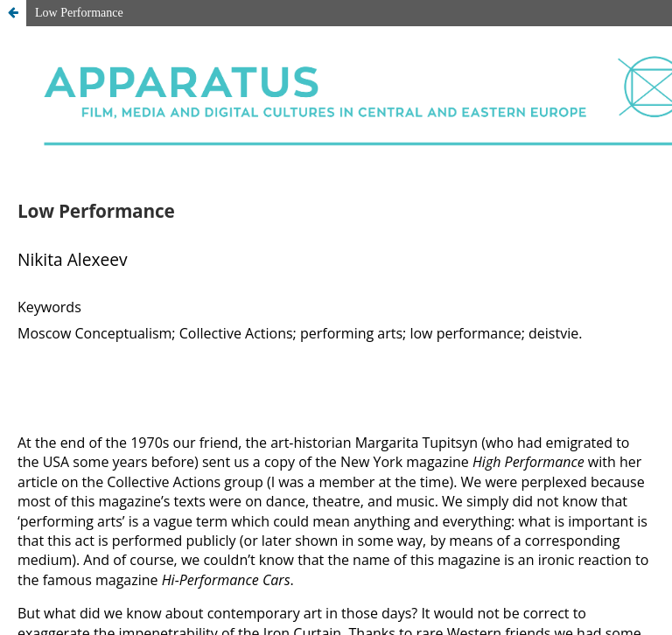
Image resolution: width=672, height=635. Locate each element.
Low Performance (79, 13)
